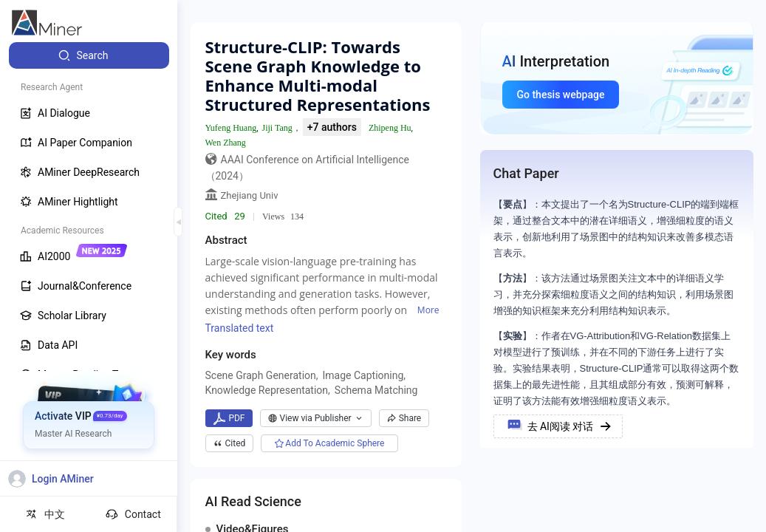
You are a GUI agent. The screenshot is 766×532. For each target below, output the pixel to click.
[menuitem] (89, 55)
